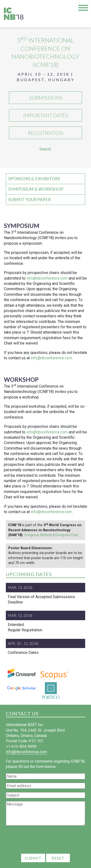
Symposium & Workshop (36, 189)
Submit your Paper (29, 199)
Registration (45, 133)
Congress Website (38, 535)
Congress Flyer (67, 535)
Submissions (46, 98)
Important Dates (46, 115)
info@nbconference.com (47, 278)
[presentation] (46, 840)
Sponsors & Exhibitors (34, 179)
